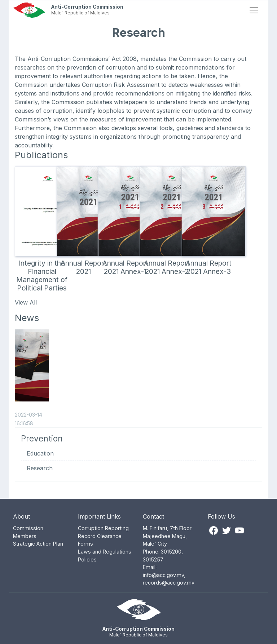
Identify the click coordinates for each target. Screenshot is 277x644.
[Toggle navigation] (254, 10)
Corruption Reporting (103, 528)
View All (26, 302)
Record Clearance (100, 536)
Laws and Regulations (105, 552)
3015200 (171, 552)
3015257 (153, 559)
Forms (85, 544)
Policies (87, 559)
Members (25, 536)
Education (40, 453)
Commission (28, 528)
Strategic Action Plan (38, 544)
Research (40, 468)
